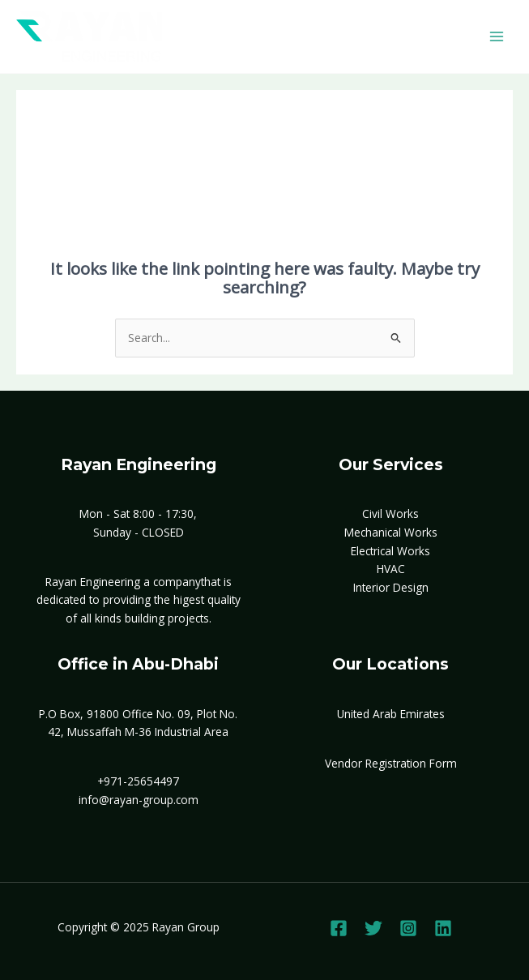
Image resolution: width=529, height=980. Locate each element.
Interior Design (391, 587)
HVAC (391, 569)
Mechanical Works (391, 532)
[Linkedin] (443, 928)
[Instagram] (408, 928)
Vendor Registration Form (391, 763)
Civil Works (390, 514)
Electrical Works (390, 551)
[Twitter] (373, 928)
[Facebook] (339, 928)
